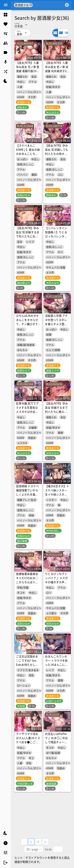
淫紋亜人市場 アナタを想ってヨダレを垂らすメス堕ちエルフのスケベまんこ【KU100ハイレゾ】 (56, 326)
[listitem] (6, 15)
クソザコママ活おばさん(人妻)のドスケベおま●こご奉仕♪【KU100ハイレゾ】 (28, 742)
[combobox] (48, 5)
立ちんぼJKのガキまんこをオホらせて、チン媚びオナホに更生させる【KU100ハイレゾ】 (27, 326)
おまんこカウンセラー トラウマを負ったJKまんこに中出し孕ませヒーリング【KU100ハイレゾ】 (56, 667)
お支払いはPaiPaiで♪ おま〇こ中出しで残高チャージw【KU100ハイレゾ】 (57, 742)
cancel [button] (31, 5)
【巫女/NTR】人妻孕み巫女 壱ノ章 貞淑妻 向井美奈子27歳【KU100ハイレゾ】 (57, 71)
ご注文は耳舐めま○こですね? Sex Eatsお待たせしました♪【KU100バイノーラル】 (27, 665)
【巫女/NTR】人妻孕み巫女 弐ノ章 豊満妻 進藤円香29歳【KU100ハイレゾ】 (28, 71)
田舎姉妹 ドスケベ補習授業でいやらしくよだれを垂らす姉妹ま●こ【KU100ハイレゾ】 (27, 496)
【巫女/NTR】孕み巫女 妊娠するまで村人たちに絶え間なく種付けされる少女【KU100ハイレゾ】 (56, 414)
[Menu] (6, 5)
